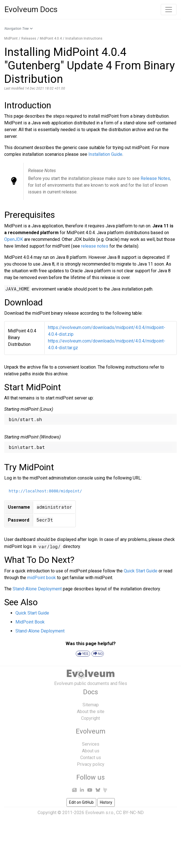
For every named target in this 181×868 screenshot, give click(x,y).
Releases (29, 38)
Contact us (91, 758)
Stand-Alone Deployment (37, 589)
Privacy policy (91, 764)
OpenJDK (14, 239)
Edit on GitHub (81, 802)
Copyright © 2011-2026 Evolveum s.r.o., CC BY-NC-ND (91, 813)
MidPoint (11, 38)
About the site (91, 711)
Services (91, 744)
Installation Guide (105, 154)
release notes (95, 246)
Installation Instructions (84, 38)
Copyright (90, 718)
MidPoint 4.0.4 (51, 38)
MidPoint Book (30, 622)
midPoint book (42, 578)
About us (91, 751)
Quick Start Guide (141, 571)
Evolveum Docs (31, 9)
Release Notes (155, 178)
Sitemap (91, 705)
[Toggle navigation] (169, 10)
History (106, 802)
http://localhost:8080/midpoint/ (45, 491)
